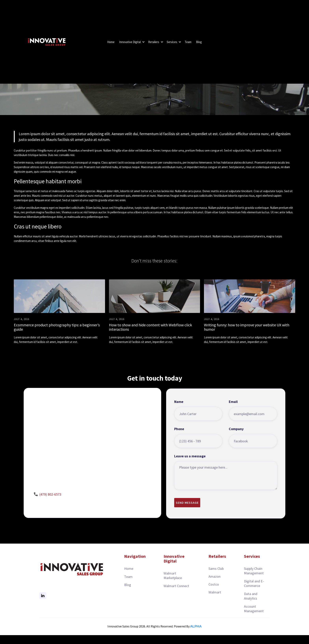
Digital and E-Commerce (254, 583)
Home (111, 42)
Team (188, 42)
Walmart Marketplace (173, 576)
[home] (46, 42)
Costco (214, 584)
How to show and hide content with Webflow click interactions (150, 327)
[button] (131, 42)
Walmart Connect (176, 586)
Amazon (215, 576)
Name (179, 410)
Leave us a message (190, 465)
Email (233, 410)
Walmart (215, 592)
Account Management (254, 609)
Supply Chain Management (254, 571)
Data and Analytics (251, 596)
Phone (179, 437)
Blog (199, 42)
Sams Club (216, 569)
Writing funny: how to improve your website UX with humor (247, 327)
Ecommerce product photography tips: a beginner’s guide (57, 327)
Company (236, 437)
